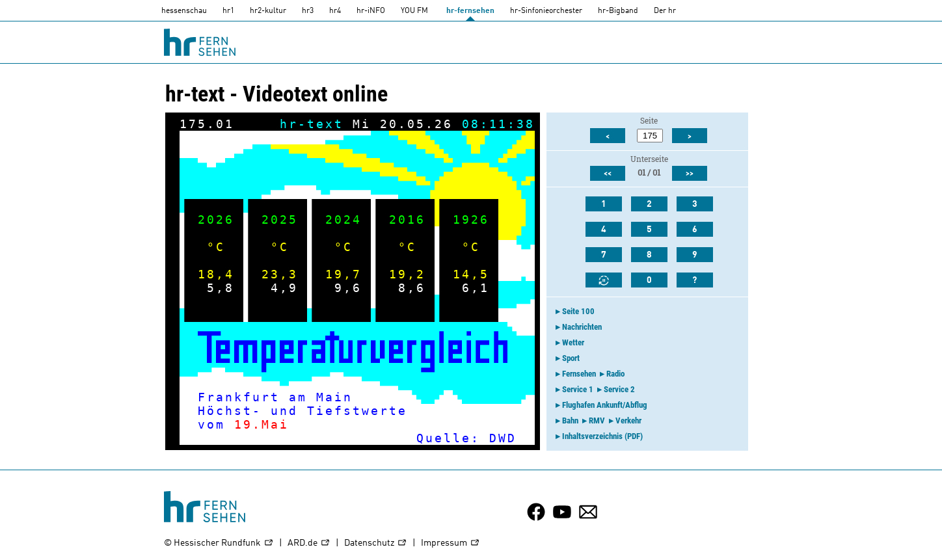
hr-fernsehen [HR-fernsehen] (470, 11)
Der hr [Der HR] (665, 11)
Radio (615, 374)
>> (690, 174)
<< (608, 174)
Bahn (570, 420)
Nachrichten (582, 327)
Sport (571, 358)
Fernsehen (579, 374)
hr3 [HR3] (308, 11)
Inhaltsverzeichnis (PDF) (602, 436)
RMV (597, 420)
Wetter (573, 342)
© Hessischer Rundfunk (219, 543)
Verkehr (628, 420)
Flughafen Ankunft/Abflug (605, 405)
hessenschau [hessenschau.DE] (184, 11)
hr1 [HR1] (228, 11)
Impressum (451, 543)
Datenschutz (376, 543)
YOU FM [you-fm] (414, 11)
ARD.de (309, 543)
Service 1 (578, 389)
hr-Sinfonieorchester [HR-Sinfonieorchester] (546, 11)
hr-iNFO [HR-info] (371, 11)
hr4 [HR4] (335, 11)
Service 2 (619, 389)
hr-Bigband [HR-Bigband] (618, 11)
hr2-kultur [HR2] (268, 11)
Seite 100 (578, 311)
